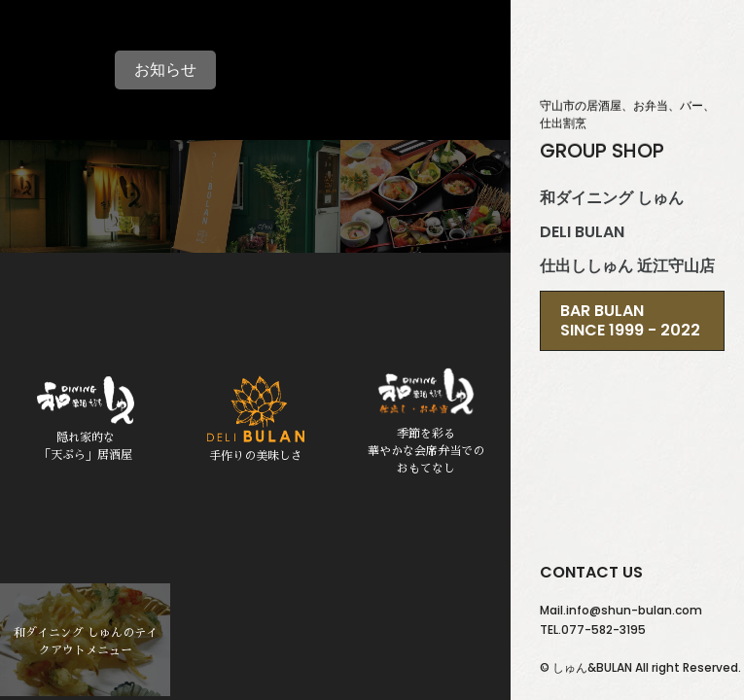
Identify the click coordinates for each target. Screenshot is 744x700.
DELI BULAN (582, 232)
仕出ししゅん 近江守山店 (627, 266)
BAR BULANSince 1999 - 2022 (630, 320)
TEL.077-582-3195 (593, 630)
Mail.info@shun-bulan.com (621, 610)
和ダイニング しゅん (612, 198)
